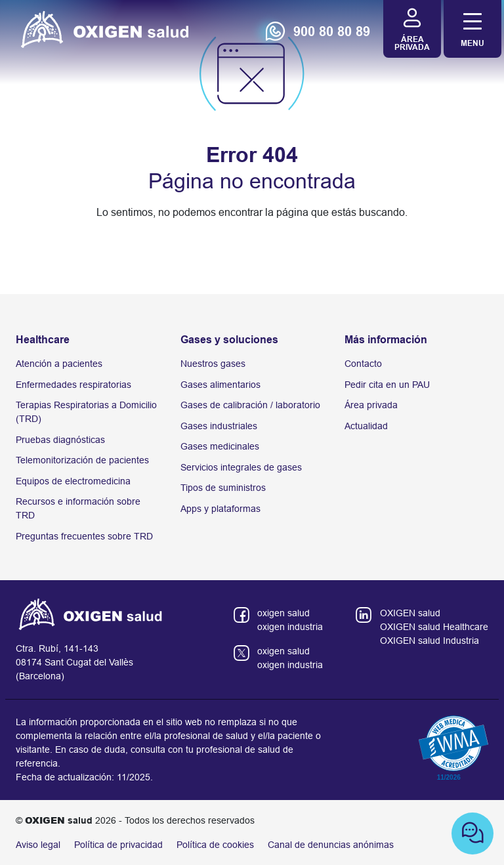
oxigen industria (290, 627)
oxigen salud (283, 613)
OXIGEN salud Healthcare (434, 627)
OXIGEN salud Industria (430, 641)
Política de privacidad (118, 845)
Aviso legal (38, 845)
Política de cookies (215, 845)
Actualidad (366, 426)
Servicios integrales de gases (241, 467)
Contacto (363, 364)
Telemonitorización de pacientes (82, 460)
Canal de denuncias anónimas (331, 845)
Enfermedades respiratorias (73, 385)
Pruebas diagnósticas (60, 440)
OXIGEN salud (410, 613)
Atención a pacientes (59, 364)
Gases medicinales (220, 446)
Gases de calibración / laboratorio (250, 405)
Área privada (371, 405)
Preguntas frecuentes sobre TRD (84, 536)
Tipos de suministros (223, 488)
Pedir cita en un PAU (387, 385)
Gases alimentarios (220, 385)
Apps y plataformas (220, 509)
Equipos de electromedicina (73, 481)
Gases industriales (219, 426)
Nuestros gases (213, 364)
